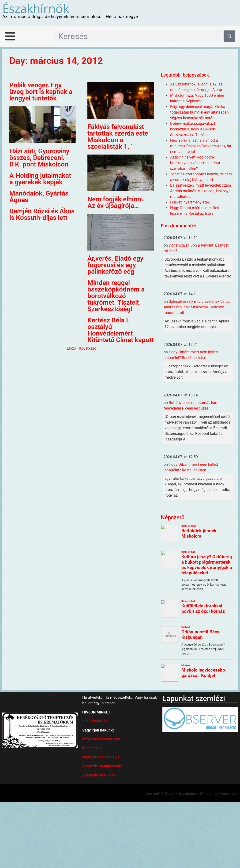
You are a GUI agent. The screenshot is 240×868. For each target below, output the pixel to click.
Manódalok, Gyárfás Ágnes (39, 197)
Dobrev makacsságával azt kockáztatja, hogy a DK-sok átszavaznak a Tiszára (193, 129)
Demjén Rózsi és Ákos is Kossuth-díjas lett (42, 214)
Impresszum (92, 748)
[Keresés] (229, 36)
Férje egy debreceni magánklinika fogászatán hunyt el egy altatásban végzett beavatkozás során (199, 112)
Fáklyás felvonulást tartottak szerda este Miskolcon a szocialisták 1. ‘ (118, 137)
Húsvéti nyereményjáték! (190, 202)
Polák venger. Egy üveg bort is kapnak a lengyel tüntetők (41, 92)
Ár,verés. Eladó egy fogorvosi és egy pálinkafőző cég (115, 265)
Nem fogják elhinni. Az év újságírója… (116, 202)
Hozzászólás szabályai (101, 757)
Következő (88, 348)
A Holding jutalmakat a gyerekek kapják (40, 179)
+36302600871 (95, 721)
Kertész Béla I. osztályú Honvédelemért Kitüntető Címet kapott (120, 330)
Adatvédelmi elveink (99, 775)
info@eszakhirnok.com (101, 739)
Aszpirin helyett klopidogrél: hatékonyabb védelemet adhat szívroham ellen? (195, 163)
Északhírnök (36, 8)
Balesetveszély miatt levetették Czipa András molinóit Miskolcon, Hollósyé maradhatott (201, 191)
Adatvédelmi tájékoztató (102, 766)
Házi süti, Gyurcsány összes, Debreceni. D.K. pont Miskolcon (39, 158)
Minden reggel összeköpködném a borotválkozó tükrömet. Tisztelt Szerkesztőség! (116, 296)
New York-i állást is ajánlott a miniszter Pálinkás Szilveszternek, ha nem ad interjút (201, 146)
